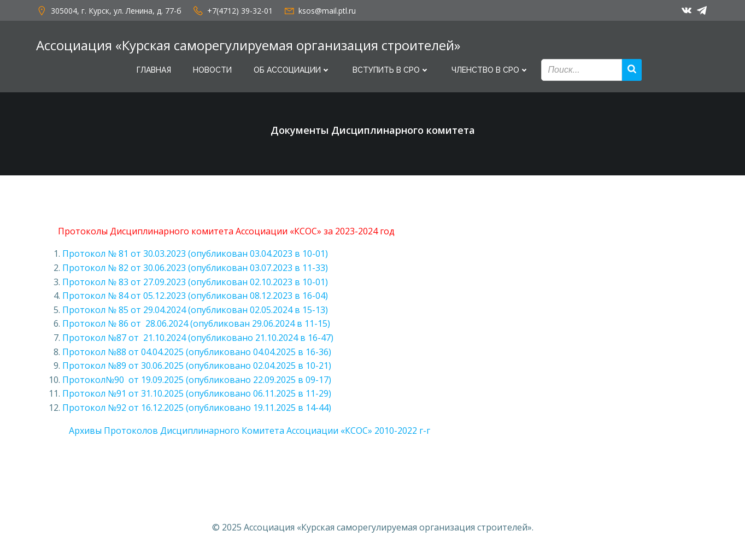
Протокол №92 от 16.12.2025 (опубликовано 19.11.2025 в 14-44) (197, 408)
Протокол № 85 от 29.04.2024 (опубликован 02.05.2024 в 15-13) (195, 310)
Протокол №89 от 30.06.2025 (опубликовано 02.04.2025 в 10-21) (197, 366)
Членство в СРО (490, 70)
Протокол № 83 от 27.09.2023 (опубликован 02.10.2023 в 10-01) (195, 282)
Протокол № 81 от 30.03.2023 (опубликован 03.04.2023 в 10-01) (195, 254)
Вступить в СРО (391, 70)
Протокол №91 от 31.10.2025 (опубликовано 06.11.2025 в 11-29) (197, 393)
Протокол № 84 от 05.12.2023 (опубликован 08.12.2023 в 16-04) (195, 296)
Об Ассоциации (292, 70)
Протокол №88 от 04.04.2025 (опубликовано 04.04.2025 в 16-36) (197, 352)
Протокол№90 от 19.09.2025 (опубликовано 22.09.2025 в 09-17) (197, 380)
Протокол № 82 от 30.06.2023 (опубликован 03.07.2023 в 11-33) (195, 268)
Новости (212, 70)
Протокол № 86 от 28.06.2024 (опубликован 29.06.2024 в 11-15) (196, 323)
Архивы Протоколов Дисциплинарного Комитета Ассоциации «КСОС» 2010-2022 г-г (244, 431)
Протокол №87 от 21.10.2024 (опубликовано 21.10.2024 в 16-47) (198, 338)
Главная (154, 70)
